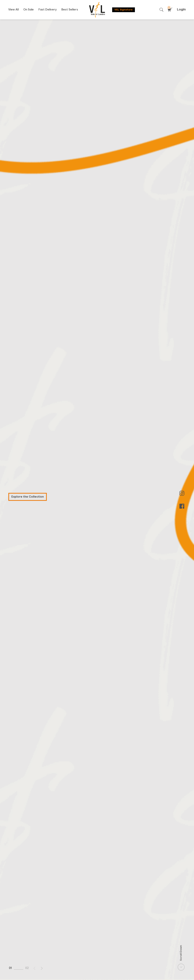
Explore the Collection (28, 497)
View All (13, 10)
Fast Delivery (48, 10)
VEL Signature (124, 10)
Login (181, 10)
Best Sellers (70, 10)
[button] (34, 968)
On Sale (29, 10)
